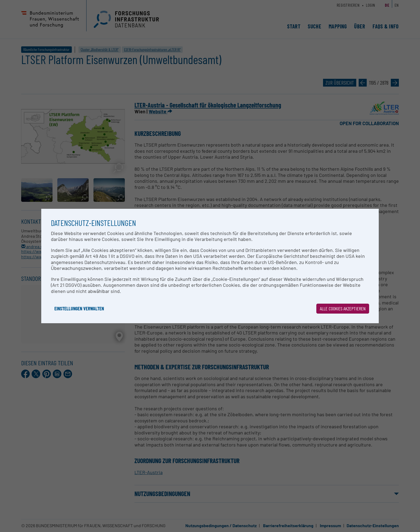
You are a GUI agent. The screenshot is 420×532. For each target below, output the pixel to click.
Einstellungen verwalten (79, 308)
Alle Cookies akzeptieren (343, 308)
